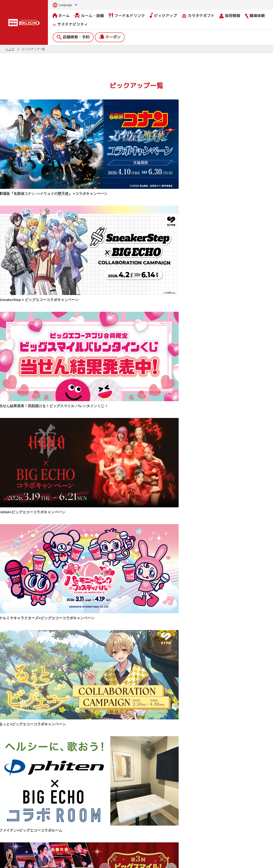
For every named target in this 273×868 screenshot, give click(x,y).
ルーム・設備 (89, 15)
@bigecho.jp (154, 665)
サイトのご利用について (40, 861)
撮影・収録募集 (99, 829)
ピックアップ (163, 15)
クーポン (110, 37)
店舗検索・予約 (73, 37)
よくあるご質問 (99, 819)
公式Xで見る (117, 656)
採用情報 (230, 15)
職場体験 (255, 15)
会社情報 (152, 806)
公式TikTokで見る (253, 656)
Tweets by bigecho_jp (21, 665)
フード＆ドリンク (127, 15)
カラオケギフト (198, 15)
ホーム (61, 15)
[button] (6, 772)
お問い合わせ (11, 861)
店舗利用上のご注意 (103, 839)
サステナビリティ (70, 24)
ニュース (93, 809)
